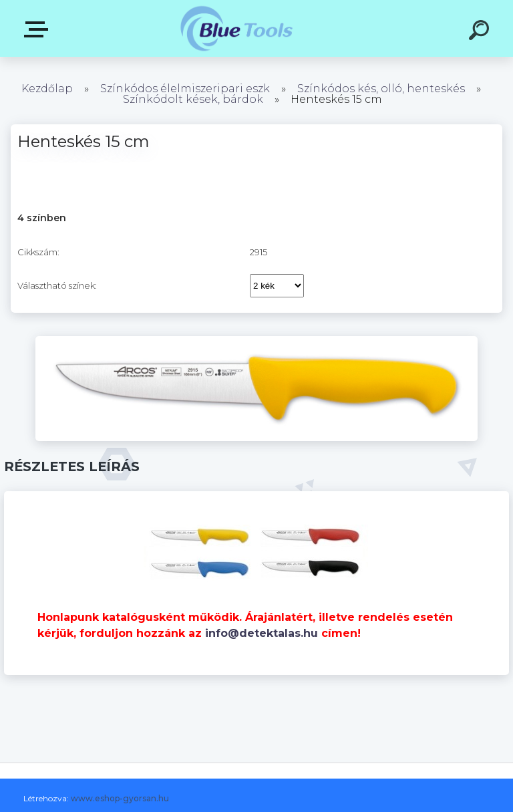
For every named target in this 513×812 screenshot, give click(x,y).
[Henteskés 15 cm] (256, 341)
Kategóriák (39, 29)
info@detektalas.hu (262, 633)
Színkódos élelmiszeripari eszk (185, 89)
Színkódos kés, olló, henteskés (381, 89)
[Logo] (237, 28)
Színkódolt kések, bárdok (193, 99)
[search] (481, 32)
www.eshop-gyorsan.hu (120, 798)
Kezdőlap (47, 89)
